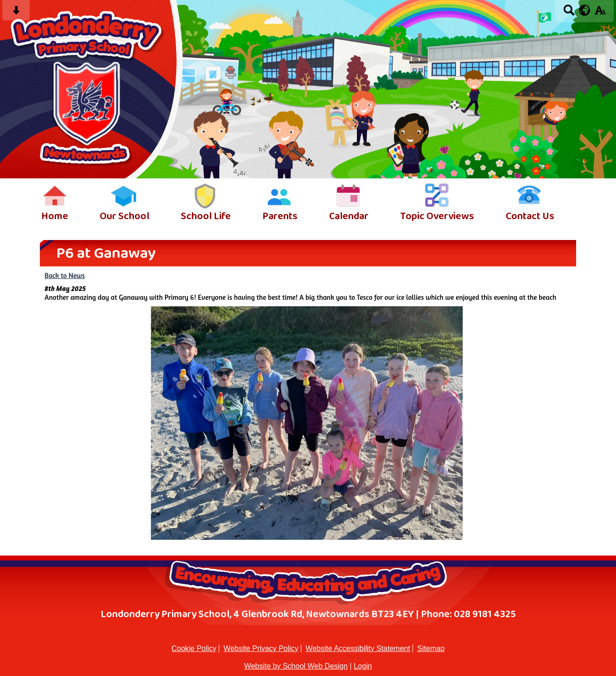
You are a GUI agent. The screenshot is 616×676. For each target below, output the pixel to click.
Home (55, 217)
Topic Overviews (437, 217)
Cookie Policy (194, 648)
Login (363, 666)
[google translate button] (585, 10)
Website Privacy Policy (261, 648)
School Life (206, 217)
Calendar (349, 217)
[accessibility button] (600, 13)
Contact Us (530, 217)
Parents (280, 217)
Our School (124, 217)
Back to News (65, 275)
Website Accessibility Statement (358, 648)
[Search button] (569, 13)
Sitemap (431, 648)
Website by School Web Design (296, 666)
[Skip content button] (16, 13)
